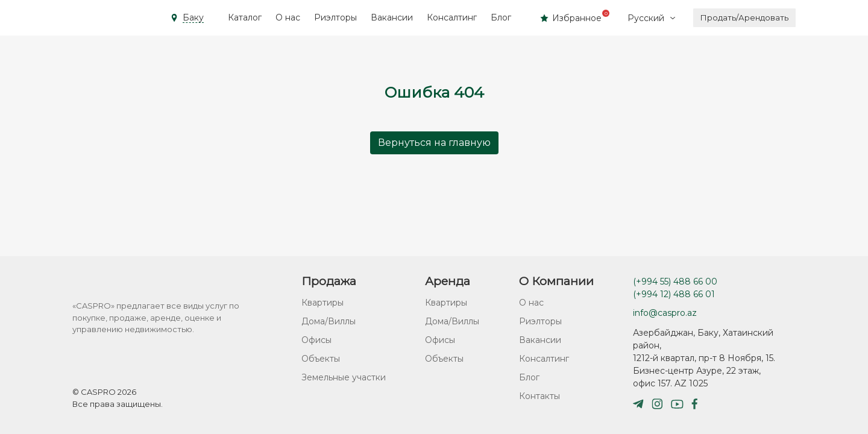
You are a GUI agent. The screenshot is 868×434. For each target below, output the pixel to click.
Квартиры (322, 303)
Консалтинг (452, 17)
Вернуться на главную (434, 143)
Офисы (316, 340)
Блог (501, 17)
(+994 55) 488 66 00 (675, 281)
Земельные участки (344, 377)
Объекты (321, 359)
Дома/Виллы (329, 321)
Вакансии (392, 17)
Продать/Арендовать (744, 17)
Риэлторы (335, 17)
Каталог (245, 17)
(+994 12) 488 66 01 (674, 294)
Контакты (539, 396)
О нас (288, 17)
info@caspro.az (665, 313)
